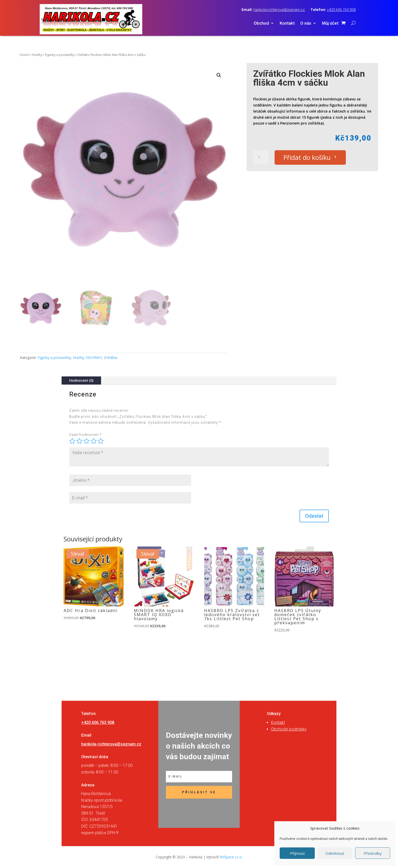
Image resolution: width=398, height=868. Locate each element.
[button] (219, 75)
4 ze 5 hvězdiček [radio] (94, 441)
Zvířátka (111, 357)
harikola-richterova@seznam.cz (279, 10)
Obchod (261, 24)
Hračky (37, 55)
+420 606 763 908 (341, 10)
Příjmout (297, 853)
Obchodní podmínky (289, 729)
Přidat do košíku (307, 157)
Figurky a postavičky (60, 55)
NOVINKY (94, 357)
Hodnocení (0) (81, 380)
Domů (24, 55)
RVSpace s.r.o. (231, 857)
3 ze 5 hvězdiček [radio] (87, 441)
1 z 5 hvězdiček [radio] (72, 441)
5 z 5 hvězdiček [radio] (101, 441)
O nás (306, 24)
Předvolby (373, 853)
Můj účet (330, 24)
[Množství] (261, 157)
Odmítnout (335, 853)
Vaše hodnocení (86, 435)
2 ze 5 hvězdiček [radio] (79, 441)
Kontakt (287, 24)
